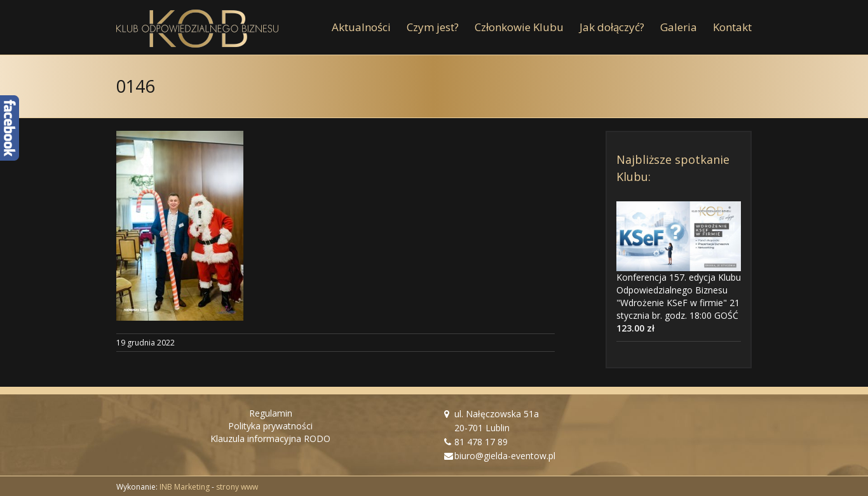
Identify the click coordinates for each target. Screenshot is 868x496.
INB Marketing (185, 487)
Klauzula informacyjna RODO (270, 439)
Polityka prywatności (270, 426)
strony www (237, 487)
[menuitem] (369, 27)
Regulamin (271, 413)
